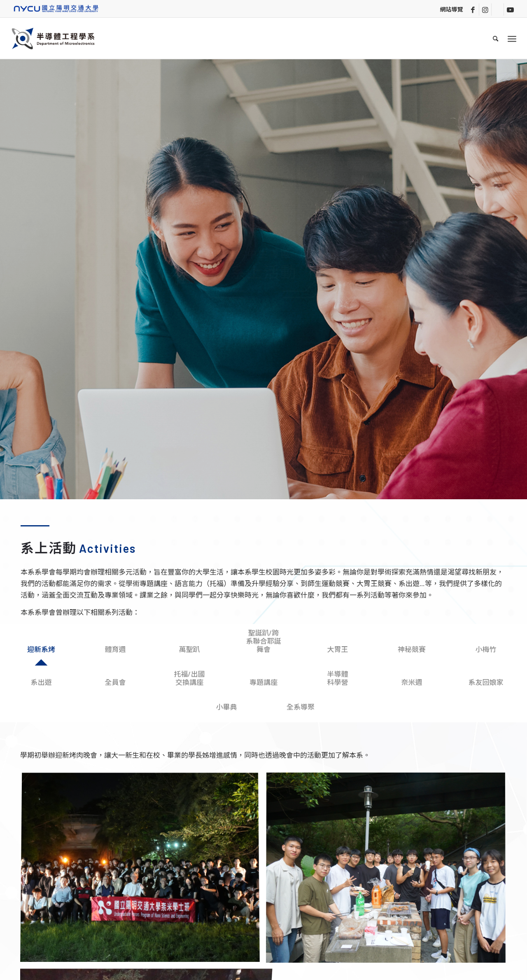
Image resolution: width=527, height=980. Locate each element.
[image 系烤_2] (143, 871)
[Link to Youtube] (510, 9)
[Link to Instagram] (485, 9)
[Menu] (512, 38)
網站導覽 (451, 9)
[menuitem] (496, 38)
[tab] (41, 651)
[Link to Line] (498, 9)
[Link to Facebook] (473, 9)
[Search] (496, 38)
